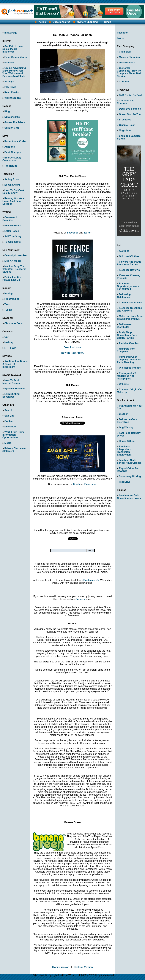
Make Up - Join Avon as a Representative (130, 317)
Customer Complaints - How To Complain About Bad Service (129, 72)
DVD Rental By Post (130, 95)
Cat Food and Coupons (126, 102)
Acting (42, 22)
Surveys (9, 82)
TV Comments (13, 242)
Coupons (124, 82)
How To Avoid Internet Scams (11, 382)
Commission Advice (130, 303)
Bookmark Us (91, 580)
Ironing (8, 293)
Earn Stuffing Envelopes (11, 395)
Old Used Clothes (129, 256)
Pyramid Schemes (15, 389)
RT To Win (10, 348)
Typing (8, 310)
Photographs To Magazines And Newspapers (127, 376)
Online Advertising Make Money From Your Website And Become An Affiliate (14, 72)
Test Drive (125, 482)
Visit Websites (13, 98)
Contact (9, 421)
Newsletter (10, 427)
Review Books (13, 226)
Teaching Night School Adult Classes (129, 461)
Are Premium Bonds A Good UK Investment (15, 364)
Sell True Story (13, 236)
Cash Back (125, 52)
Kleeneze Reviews (129, 270)
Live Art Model (13, 261)
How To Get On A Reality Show (13, 192)
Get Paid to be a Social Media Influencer (13, 49)
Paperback (90, 484)
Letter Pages (12, 231)
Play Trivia (10, 87)
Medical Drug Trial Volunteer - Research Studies (14, 269)
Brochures (125, 120)
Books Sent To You (130, 114)
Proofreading (12, 299)
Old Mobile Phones (130, 368)
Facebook (73, 233)
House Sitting (127, 441)
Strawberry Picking (130, 476)
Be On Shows (12, 185)
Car (6, 337)
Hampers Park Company (126, 350)
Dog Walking (126, 428)
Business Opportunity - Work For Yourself (128, 286)
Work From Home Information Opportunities (13, 435)
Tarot (7, 304)
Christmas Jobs (13, 323)
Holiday (9, 342)
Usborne (124, 384)
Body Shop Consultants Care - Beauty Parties (128, 335)
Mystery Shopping (87, 22)
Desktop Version (83, 967)
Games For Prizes (15, 122)
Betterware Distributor (124, 326)
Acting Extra (11, 179)
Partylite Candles (129, 343)
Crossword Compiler (10, 219)
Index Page (11, 33)
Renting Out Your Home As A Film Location (13, 201)
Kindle (77, 484)
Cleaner (123, 414)
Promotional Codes (15, 141)
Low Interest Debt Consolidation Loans (129, 497)
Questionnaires (61, 22)
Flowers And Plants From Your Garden (129, 263)
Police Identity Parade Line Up (12, 279)
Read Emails (12, 92)
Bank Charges (13, 152)
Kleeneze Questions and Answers (129, 309)
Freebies (9, 63)
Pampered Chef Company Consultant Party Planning (129, 360)
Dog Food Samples (130, 109)
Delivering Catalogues (124, 296)
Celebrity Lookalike (15, 255)
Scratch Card (12, 128)
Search (8, 410)
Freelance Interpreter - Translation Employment (124, 451)
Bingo (108, 22)
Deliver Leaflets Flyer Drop (127, 421)
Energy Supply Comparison (12, 159)
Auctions (9, 147)
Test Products (127, 63)
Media (8, 443)
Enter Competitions (16, 57)
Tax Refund (11, 166)
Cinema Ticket (127, 125)
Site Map (9, 416)
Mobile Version (61, 967)
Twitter (87, 233)
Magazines (125, 130)
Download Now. (73, 347)
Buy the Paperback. (73, 353)
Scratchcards (12, 117)
